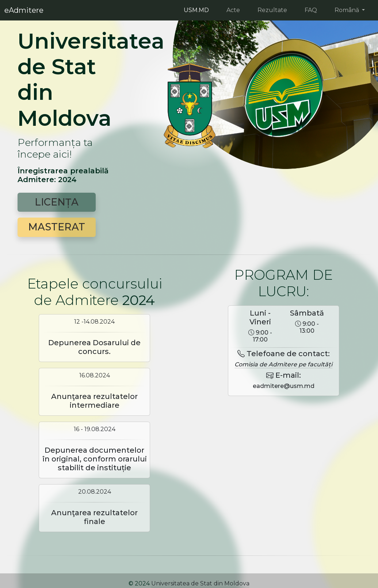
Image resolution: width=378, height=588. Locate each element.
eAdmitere (24, 10)
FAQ (311, 10)
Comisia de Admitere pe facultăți (283, 364)
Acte (233, 10)
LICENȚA (57, 202)
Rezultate (272, 10)
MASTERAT (57, 227)
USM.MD (196, 10)
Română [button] (348, 10)
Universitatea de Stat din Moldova (200, 583)
